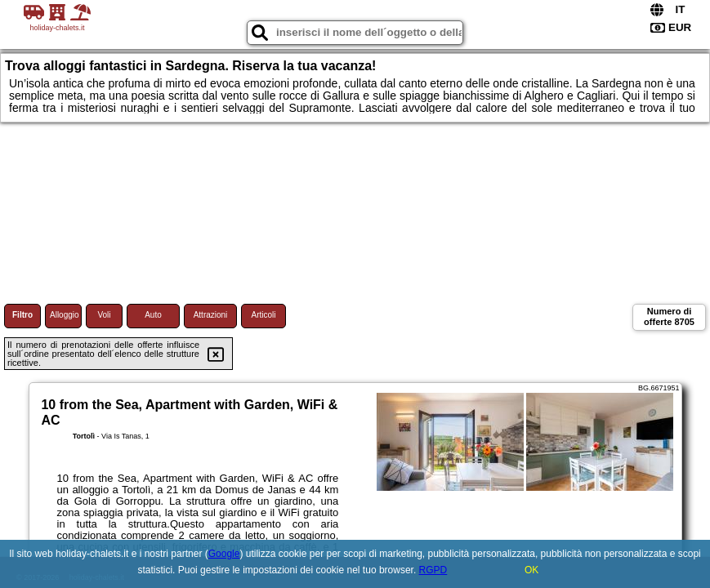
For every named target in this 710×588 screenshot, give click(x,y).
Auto (153, 315)
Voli (104, 315)
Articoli (263, 315)
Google (224, 554)
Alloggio (65, 315)
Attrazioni (211, 315)
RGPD (433, 570)
